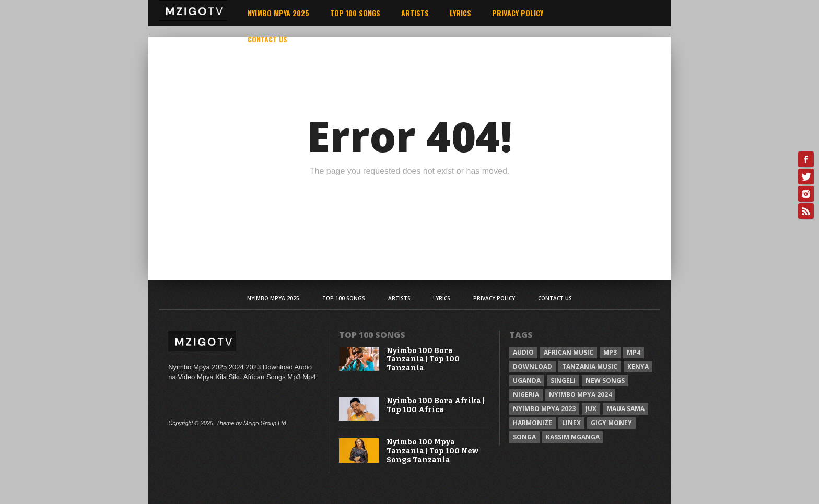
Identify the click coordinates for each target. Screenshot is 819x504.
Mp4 (634, 352)
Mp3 (610, 352)
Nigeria (526, 395)
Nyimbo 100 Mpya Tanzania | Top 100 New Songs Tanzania (432, 451)
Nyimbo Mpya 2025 (278, 13)
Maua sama (625, 409)
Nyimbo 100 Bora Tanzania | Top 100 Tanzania (423, 360)
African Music (569, 352)
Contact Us (267, 39)
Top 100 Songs (355, 13)
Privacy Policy (518, 13)
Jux (591, 409)
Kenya (638, 366)
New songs (605, 380)
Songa (524, 437)
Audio (523, 352)
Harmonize (533, 423)
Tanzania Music (590, 366)
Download (533, 366)
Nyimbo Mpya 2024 (580, 395)
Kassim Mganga (573, 437)
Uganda (527, 380)
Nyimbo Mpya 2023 (544, 409)
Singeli (563, 380)
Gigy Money (611, 423)
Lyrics (460, 13)
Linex (571, 423)
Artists (415, 13)
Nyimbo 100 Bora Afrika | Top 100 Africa (436, 406)
